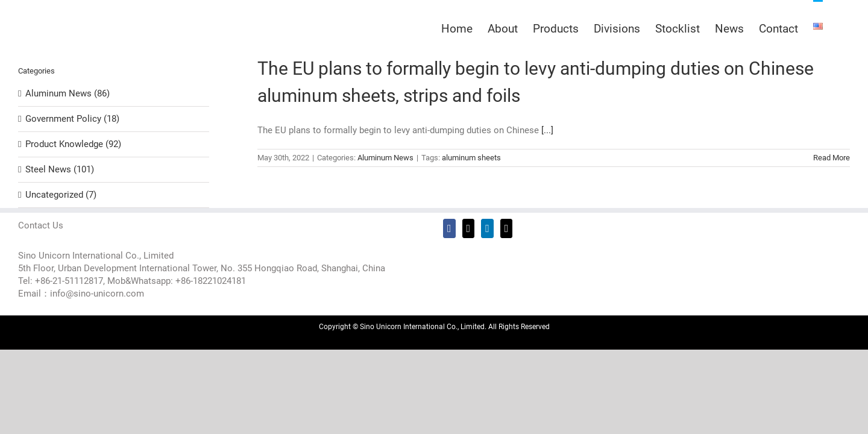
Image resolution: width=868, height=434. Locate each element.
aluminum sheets (471, 158)
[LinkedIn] (487, 228)
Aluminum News (385, 158)
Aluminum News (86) (68, 93)
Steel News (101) (60, 169)
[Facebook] (449, 228)
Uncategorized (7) (61, 195)
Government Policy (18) (72, 119)
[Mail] (507, 228)
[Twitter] (469, 228)
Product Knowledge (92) (73, 144)
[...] (547, 130)
